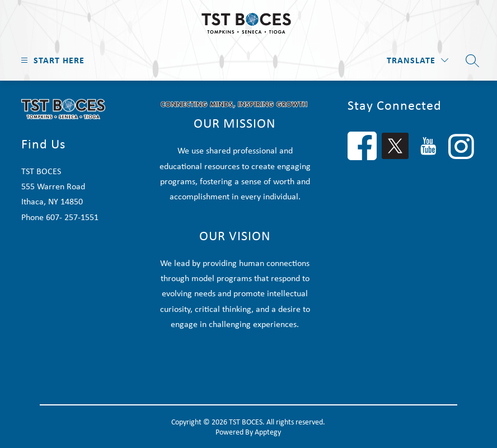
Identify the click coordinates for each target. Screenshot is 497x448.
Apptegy (268, 432)
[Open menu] (51, 60)
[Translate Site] (418, 60)
